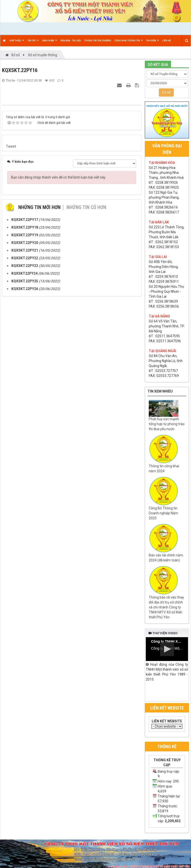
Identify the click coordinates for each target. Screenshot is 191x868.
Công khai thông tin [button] (129, 43)
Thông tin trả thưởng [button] (98, 41)
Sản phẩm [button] (50, 43)
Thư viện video (163, 633)
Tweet (11, 389)
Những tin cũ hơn (86, 450)
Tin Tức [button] (33, 43)
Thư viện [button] (153, 43)
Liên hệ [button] (167, 41)
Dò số (166, 92)
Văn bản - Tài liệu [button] (71, 41)
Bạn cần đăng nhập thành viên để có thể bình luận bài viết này (58, 420)
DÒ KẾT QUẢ (158, 65)
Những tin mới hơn (39, 450)
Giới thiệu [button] (17, 43)
